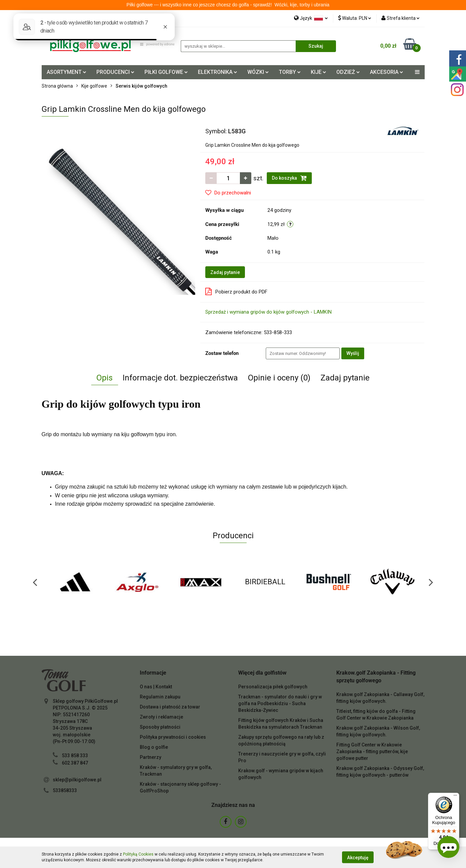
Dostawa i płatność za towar (170, 707)
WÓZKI (258, 72)
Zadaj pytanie (225, 272)
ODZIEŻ (348, 72)
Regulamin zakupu (160, 697)
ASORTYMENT (67, 72)
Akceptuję (358, 857)
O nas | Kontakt (156, 687)
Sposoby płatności (160, 727)
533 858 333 (75, 756)
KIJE (319, 72)
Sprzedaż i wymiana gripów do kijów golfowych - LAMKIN (268, 312)
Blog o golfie (154, 747)
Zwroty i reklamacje (161, 717)
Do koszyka (289, 178)
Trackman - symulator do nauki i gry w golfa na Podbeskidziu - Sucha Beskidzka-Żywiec (280, 703)
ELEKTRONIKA (218, 72)
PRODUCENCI (115, 72)
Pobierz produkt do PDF (236, 291)
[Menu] (455, 797)
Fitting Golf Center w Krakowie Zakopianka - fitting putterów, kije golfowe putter (372, 751)
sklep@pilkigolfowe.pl (77, 780)
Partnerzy (151, 757)
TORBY (290, 72)
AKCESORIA (387, 72)
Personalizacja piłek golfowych (273, 687)
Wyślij (353, 353)
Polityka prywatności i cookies (173, 737)
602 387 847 (75, 763)
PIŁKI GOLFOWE (166, 72)
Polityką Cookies (138, 854)
